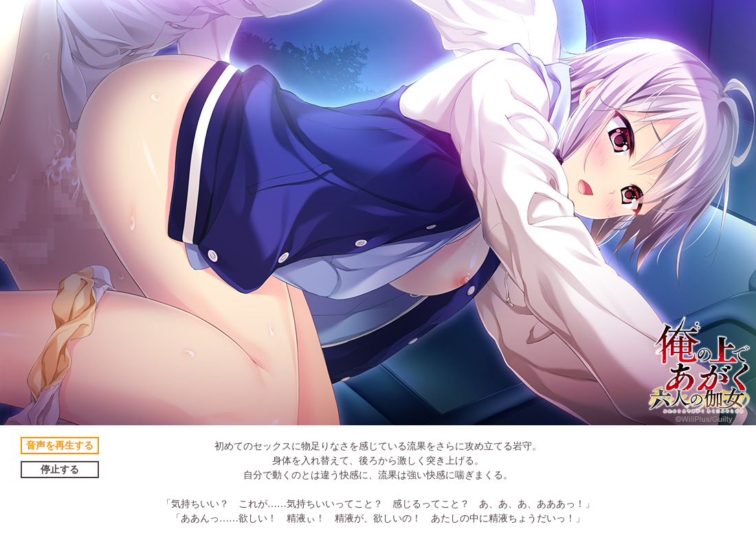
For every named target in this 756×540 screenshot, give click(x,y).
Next (738, 213)
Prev (18, 213)
